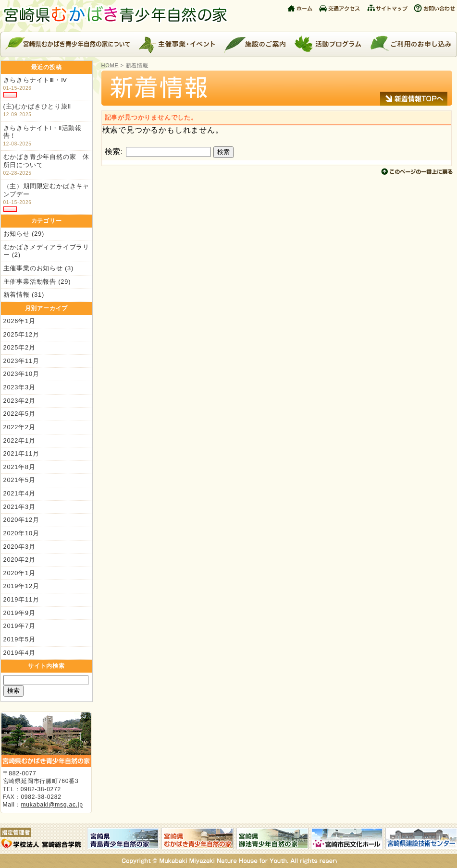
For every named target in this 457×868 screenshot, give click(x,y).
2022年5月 (19, 414)
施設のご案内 (255, 44)
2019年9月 (19, 613)
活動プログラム (327, 44)
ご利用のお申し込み (411, 44)
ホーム (301, 7)
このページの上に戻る (417, 171)
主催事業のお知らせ (33, 268)
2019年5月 (19, 639)
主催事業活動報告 (30, 282)
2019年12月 (21, 586)
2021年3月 (19, 507)
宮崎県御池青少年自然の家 (272, 838)
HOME (110, 65)
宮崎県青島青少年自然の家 (123, 838)
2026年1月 (19, 321)
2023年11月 (21, 361)
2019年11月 (21, 599)
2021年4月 (19, 493)
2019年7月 (19, 626)
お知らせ (17, 234)
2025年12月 (21, 334)
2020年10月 (21, 533)
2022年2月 (19, 427)
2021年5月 (19, 480)
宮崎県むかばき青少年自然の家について (67, 44)
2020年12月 (21, 520)
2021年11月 (21, 453)
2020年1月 (19, 573)
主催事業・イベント (177, 44)
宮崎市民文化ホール (347, 838)
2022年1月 (19, 440)
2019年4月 (19, 653)
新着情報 (17, 295)
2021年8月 (19, 467)
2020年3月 (19, 547)
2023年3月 (19, 387)
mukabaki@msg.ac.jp (52, 805)
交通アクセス (340, 7)
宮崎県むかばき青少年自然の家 (118, 16)
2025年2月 (19, 347)
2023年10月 (21, 374)
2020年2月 (19, 560)
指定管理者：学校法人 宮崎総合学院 (44, 838)
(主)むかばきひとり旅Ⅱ (37, 106)
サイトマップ (388, 7)
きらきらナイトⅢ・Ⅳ (35, 80)
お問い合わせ (434, 7)
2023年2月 (19, 401)
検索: (114, 151)
